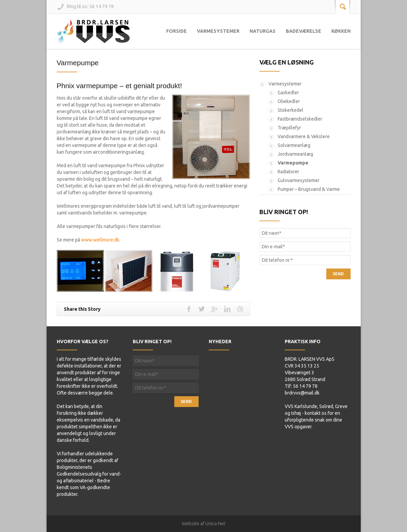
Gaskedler (288, 93)
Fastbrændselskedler (300, 119)
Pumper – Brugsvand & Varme (309, 189)
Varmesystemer (218, 31)
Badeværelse (303, 31)
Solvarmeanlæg (294, 145)
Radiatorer (288, 172)
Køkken (341, 31)
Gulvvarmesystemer (299, 180)
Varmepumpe (78, 63)
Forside (176, 31)
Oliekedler (289, 101)
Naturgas (263, 31)
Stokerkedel (290, 110)
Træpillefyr (289, 128)
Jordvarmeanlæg (295, 154)
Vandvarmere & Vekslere (304, 136)
